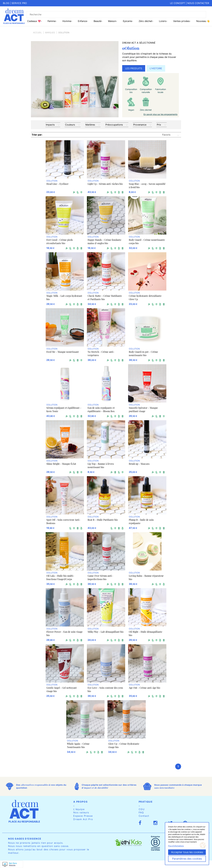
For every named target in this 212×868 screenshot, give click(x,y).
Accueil (37, 32)
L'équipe (79, 809)
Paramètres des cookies (187, 859)
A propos (80, 802)
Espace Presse (83, 816)
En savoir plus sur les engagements (160, 114)
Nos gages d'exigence (25, 839)
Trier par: (37, 135)
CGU (142, 809)
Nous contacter (198, 3)
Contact (144, 816)
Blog (6, 3)
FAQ (141, 812)
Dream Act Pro (83, 819)
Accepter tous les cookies (187, 852)
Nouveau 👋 (203, 21)
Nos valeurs (81, 812)
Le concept (178, 3)
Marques (50, 32)
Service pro (19, 3)
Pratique (146, 802)
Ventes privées (181, 21)
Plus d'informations (176, 846)
